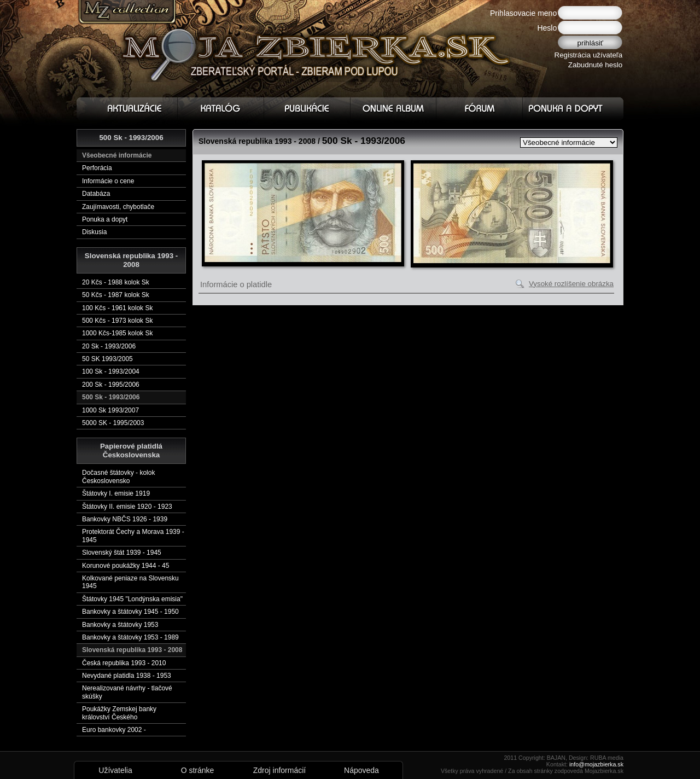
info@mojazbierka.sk (596, 764)
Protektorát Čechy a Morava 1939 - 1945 (133, 536)
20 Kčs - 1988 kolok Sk (116, 282)
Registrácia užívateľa (589, 55)
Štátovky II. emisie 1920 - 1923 (127, 507)
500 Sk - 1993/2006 (111, 397)
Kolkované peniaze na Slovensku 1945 (130, 582)
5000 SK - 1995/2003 (113, 423)
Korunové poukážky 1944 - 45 (126, 566)
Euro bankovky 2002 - (114, 730)
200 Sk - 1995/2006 (111, 385)
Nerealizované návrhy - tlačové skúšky (127, 692)
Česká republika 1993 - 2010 (124, 663)
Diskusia (94, 232)
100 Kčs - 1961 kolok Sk (117, 308)
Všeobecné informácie (117, 155)
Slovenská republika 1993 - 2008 (132, 650)
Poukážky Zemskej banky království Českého (119, 713)
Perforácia (97, 168)
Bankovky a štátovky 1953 (120, 625)
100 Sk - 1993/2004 (111, 371)
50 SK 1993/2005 (107, 359)
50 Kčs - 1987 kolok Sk (116, 295)
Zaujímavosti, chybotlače (118, 207)
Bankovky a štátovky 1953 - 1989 (130, 637)
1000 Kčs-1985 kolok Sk (117, 333)
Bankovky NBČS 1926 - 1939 (125, 519)
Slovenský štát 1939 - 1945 (122, 553)
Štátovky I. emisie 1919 (116, 493)
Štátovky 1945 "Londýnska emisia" (132, 599)
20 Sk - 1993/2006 (109, 346)
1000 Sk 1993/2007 (110, 410)
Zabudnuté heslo (595, 65)
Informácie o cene (108, 181)
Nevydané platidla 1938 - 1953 (127, 676)
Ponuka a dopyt (105, 219)
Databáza (96, 194)
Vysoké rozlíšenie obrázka (571, 284)
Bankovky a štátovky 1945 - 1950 (130, 612)
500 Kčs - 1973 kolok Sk (117, 321)
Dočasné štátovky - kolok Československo (118, 476)
